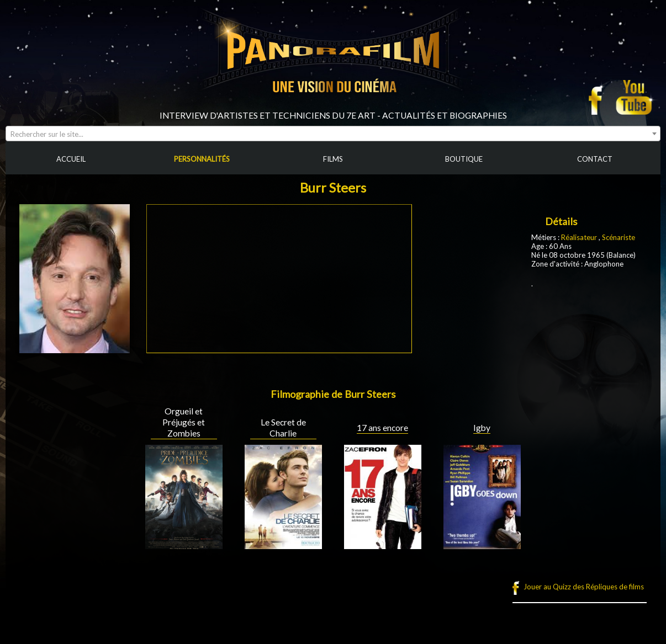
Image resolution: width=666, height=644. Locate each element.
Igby (482, 428)
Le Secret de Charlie (283, 428)
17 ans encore (382, 428)
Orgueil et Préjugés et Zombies (184, 422)
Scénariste (619, 237)
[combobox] (333, 134)
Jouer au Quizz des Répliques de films (584, 587)
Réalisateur (579, 237)
